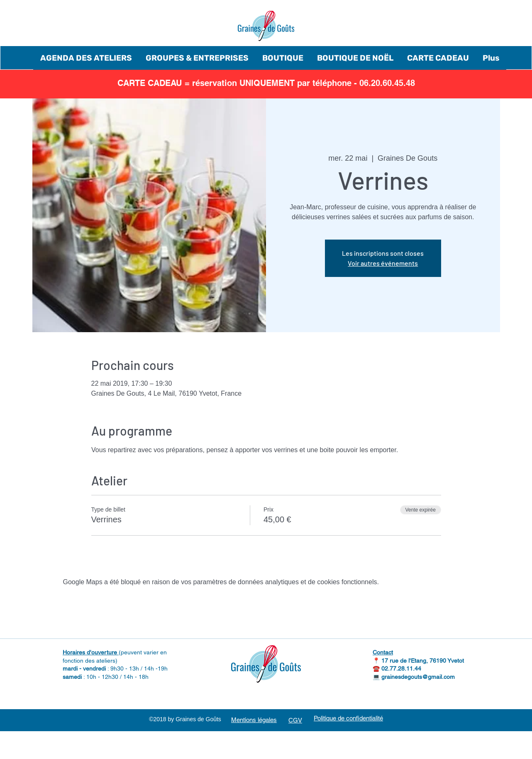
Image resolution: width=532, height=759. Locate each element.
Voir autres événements (383, 263)
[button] (86, 58)
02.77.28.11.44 (401, 668)
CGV (295, 720)
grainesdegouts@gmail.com (418, 677)
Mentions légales (254, 720)
